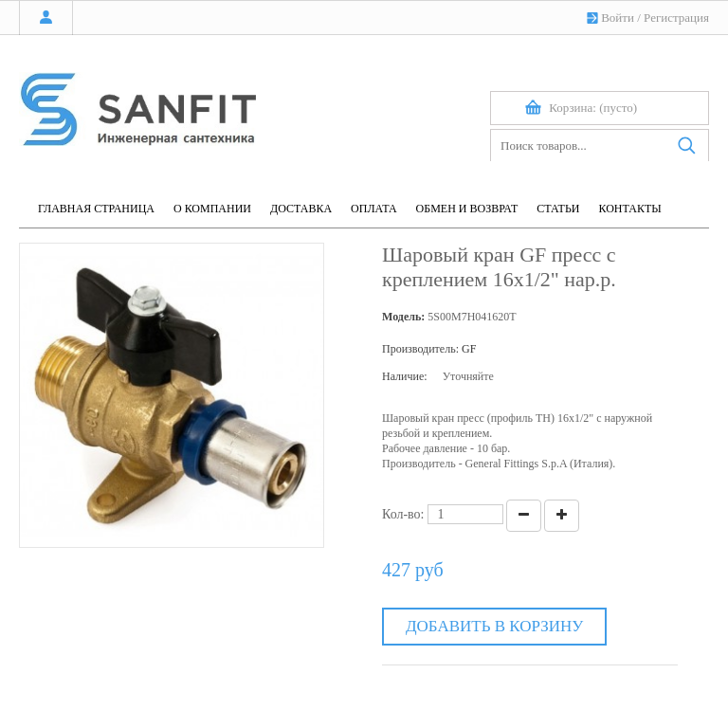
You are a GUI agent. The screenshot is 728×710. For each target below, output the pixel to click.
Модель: (403, 317)
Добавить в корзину (494, 626)
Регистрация (676, 18)
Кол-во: (403, 514)
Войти (618, 18)
